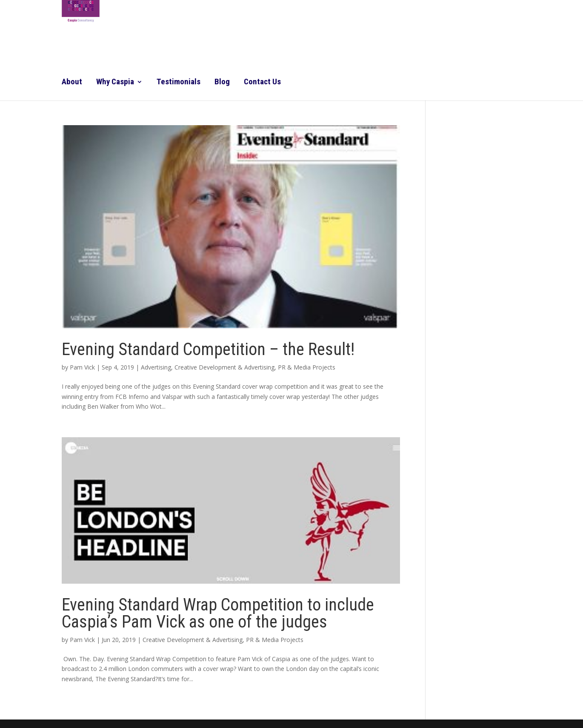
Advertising (156, 367)
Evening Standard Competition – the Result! (208, 349)
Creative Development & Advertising (224, 367)
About (72, 83)
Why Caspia (115, 83)
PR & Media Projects (307, 367)
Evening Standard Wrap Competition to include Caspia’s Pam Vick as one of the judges (218, 613)
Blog (222, 83)
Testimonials (179, 83)
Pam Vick (82, 367)
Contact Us (262, 83)
